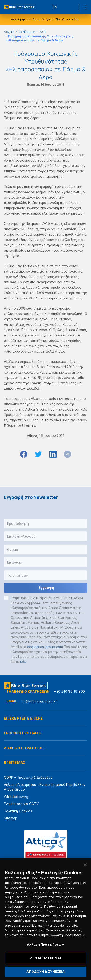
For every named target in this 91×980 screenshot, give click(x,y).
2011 (42, 32)
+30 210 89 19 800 (70, 691)
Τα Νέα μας (27, 32)
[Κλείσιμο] (85, 874)
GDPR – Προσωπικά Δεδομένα (28, 777)
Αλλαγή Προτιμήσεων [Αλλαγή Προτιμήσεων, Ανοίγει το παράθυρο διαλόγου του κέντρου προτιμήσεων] (45, 953)
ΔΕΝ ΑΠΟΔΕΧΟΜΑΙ (46, 967)
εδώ (23, 661)
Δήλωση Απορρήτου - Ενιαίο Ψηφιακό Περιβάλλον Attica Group (45, 787)
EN (55, 7)
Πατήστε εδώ (67, 19)
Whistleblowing (16, 797)
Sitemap (11, 818)
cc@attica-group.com (45, 647)
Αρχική (9, 32)
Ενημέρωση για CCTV (21, 804)
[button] (45, 524)
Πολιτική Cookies (18, 811)
